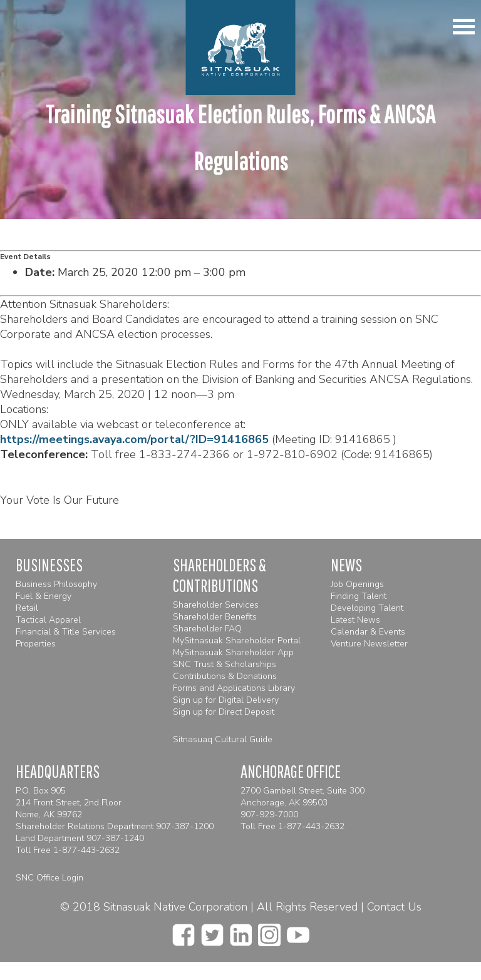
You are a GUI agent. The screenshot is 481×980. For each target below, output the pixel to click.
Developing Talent (367, 608)
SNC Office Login (49, 878)
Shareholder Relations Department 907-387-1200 (115, 826)
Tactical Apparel (48, 620)
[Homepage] (241, 48)
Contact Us (394, 907)
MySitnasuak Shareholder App (233, 652)
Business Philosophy (56, 584)
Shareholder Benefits (215, 617)
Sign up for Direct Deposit (224, 712)
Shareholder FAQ (207, 629)
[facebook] (184, 931)
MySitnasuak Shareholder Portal (237, 641)
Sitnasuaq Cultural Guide (223, 739)
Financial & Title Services (66, 632)
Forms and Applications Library (234, 688)
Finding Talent (359, 596)
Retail (27, 608)
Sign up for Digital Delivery (226, 700)
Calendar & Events (368, 632)
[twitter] (212, 931)
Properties (36, 644)
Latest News (355, 620)
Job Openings (357, 584)
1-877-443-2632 (86, 850)
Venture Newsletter (369, 644)
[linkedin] (241, 931)
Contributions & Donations (225, 676)
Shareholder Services (216, 605)
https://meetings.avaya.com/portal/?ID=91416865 (134, 439)
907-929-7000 (269, 814)
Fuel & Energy (44, 596)
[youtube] (298, 931)
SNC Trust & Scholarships (225, 664)
